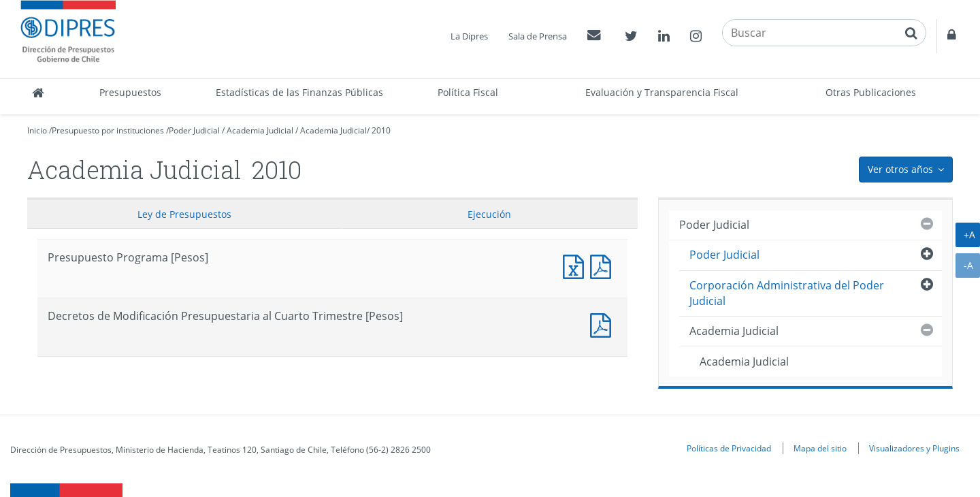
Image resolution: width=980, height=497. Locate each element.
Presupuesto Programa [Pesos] (576, 265)
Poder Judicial (194, 130)
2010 (381, 130)
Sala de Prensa (538, 36)
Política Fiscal (468, 92)
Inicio (37, 130)
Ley (184, 214)
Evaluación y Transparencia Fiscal (662, 92)
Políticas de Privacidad (729, 448)
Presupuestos (130, 92)
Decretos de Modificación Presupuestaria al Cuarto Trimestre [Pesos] (604, 324)
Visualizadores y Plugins (914, 448)
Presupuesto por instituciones (108, 130)
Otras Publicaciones (871, 92)
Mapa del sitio (820, 448)
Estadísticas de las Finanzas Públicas (299, 92)
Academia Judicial (260, 130)
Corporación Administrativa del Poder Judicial (787, 293)
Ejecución (489, 214)
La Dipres (469, 36)
